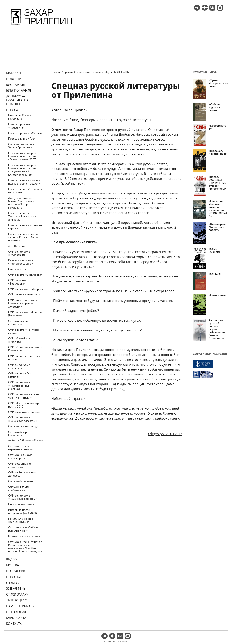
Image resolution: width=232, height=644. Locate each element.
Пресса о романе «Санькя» (25, 133)
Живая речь (16, 588)
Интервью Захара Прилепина (19, 117)
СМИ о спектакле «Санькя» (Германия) (25, 314)
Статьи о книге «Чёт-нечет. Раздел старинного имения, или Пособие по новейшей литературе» (25, 547)
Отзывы (13, 583)
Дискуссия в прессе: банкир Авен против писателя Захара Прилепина (21, 203)
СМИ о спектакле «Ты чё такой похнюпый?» (24, 396)
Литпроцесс (16, 600)
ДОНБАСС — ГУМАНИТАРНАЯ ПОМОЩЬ (18, 100)
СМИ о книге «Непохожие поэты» (25, 358)
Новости (14, 79)
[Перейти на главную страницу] (41, 25)
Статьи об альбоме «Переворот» (20, 456)
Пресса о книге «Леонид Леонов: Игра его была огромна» (24, 237)
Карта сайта (16, 618)
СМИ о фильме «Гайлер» (24, 412)
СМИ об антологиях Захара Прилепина (25, 349)
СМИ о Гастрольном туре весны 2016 (24, 405)
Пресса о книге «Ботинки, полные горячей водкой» (24, 182)
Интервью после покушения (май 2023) (23, 511)
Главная (56, 72)
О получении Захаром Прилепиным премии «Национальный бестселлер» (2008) (22, 170)
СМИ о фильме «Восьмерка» (18, 282)
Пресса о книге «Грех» (22, 139)
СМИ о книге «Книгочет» (24, 294)
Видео (11, 559)
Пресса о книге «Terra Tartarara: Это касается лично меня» (22, 216)
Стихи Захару (17, 594)
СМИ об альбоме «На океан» (19, 366)
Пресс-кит (14, 577)
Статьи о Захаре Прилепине (18, 433)
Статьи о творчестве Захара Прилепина (21, 146)
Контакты (14, 623)
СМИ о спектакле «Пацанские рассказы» (23, 419)
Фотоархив (16, 571)
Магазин (13, 73)
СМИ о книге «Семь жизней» (21, 375)
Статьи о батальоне (21, 481)
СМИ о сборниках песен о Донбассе (25, 474)
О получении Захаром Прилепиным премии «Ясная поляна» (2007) (22, 156)
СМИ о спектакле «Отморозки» (19, 253)
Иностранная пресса (21, 504)
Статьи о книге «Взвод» (23, 426)
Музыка (13, 565)
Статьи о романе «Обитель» (19, 322)
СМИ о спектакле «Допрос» (26, 289)
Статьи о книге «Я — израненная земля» (21, 448)
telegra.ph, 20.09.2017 (165, 434)
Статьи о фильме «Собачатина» (19, 488)
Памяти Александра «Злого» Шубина (21, 520)
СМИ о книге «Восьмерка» (25, 275)
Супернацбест (17, 269)
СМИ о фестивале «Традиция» (19, 465)
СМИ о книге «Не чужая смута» (23, 331)
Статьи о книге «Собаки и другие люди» (23, 529)
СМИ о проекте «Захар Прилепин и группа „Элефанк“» (23, 303)
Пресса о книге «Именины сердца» (25, 227)
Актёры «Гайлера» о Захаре (26, 440)
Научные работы (20, 606)
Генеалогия (16, 612)
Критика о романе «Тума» (24, 536)
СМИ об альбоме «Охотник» (19, 340)
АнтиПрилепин (18, 246)
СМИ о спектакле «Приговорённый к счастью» (20, 386)
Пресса (12, 110)
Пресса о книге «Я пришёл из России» (25, 191)
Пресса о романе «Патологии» (19, 126)
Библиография (19, 90)
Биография (16, 85)
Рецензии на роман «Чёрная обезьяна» (21, 262)
